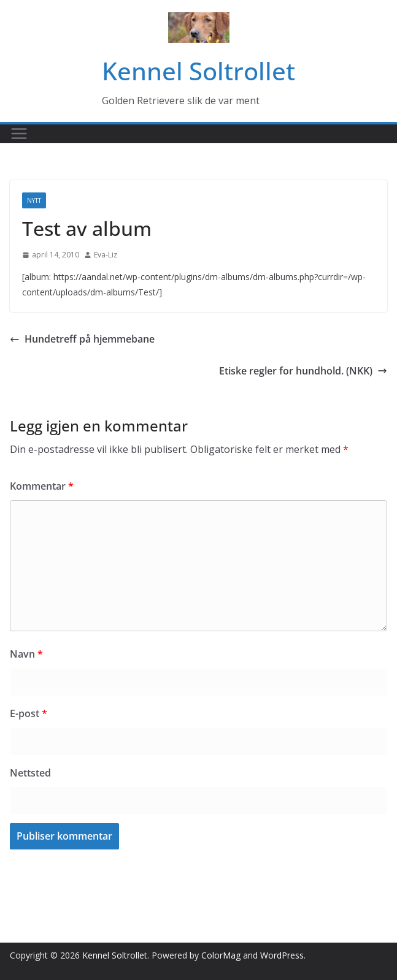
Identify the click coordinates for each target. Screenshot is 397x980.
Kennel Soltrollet (198, 71)
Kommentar (42, 486)
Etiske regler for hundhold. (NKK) (303, 371)
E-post (29, 713)
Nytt (34, 200)
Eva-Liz (106, 255)
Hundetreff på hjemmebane (82, 339)
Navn (26, 654)
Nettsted (30, 773)
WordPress (282, 955)
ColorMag (221, 955)
